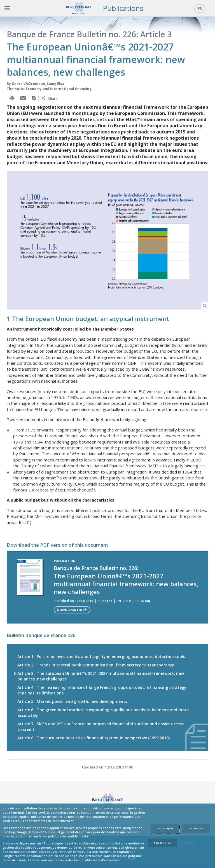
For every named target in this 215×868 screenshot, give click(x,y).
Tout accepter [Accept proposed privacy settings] (165, 828)
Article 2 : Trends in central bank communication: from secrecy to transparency (96, 665)
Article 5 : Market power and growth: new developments (72, 701)
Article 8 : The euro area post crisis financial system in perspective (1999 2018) (94, 738)
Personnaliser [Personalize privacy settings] (163, 843)
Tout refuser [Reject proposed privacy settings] (196, 828)
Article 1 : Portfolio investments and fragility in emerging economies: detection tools (101, 656)
